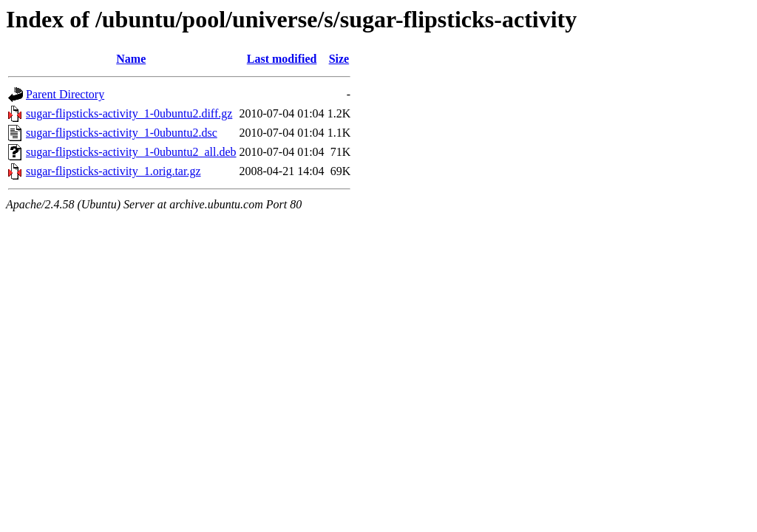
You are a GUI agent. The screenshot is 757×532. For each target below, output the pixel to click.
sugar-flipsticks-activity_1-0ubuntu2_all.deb (131, 152)
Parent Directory (65, 94)
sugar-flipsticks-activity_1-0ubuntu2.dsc (122, 133)
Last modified (282, 59)
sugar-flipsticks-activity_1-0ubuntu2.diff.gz (129, 113)
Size (339, 59)
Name (131, 59)
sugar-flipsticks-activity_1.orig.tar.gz (113, 171)
